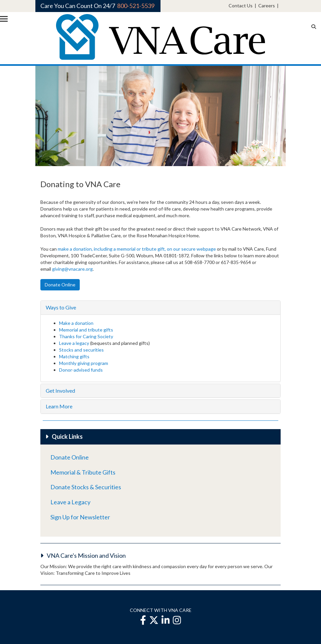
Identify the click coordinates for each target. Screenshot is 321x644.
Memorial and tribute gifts (87, 330)
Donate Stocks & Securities (86, 487)
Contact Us (241, 6)
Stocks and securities (81, 350)
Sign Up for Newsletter (80, 517)
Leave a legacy (74, 343)
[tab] (160, 308)
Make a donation (76, 323)
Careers (267, 6)
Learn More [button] (59, 406)
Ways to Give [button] (61, 307)
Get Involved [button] (60, 391)
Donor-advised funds (81, 370)
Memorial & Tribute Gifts (83, 472)
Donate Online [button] (60, 285)
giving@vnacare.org (72, 269)
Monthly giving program (84, 363)
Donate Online (70, 457)
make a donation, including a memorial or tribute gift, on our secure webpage (137, 249)
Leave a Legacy (70, 502)
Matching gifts (74, 356)
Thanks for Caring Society (86, 336)
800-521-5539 (136, 6)
